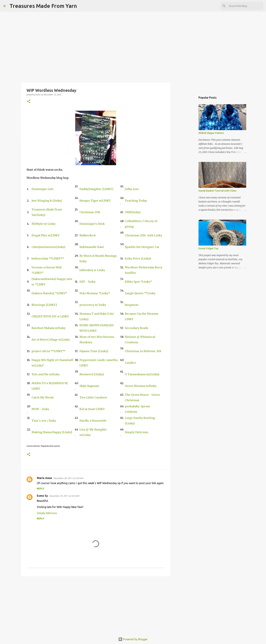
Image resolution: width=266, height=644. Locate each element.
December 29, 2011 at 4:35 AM (64, 496)
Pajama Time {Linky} (94, 351)
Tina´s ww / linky (44, 421)
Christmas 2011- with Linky (143, 235)
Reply (41, 489)
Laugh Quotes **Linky (140, 293)
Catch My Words (43, 397)
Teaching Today (136, 201)
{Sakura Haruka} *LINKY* (49, 293)
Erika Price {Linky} (138, 258)
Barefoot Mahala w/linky (49, 328)
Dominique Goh (42, 189)
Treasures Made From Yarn (43, 6)
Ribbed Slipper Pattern (211, 133)
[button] (29, 102)
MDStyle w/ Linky (44, 224)
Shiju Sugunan (89, 386)
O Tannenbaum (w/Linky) (142, 374)
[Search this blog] (245, 6)
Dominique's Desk (92, 224)
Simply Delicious (137, 432)
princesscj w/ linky (93, 305)
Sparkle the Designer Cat (142, 247)
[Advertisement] (96, 605)
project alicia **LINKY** (49, 351)
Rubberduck (88, 235)
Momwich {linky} (92, 374)
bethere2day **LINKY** (48, 258)
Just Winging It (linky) (47, 201)
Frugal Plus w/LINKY (46, 235)
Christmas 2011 (90, 212)
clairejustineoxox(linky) (48, 247)
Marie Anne (44, 478)
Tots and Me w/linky (46, 374)
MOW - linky (40, 409)
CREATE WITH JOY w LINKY (50, 316)
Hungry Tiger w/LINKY (95, 201)
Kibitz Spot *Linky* (138, 282)
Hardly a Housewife (93, 421)
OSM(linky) (133, 212)
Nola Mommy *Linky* (95, 293)
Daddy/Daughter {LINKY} (96, 189)
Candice (130, 363)
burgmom (132, 305)
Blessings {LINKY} (44, 305)
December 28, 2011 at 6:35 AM (68, 478)
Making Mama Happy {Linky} (52, 432)
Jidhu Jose (132, 189)
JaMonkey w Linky (92, 270)
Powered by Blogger (133, 639)
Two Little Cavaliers (93, 397)
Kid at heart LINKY (92, 409)
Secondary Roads (136, 328)
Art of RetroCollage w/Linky (51, 340)
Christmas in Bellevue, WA (143, 351)
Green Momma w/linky (141, 386)
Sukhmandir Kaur (92, 247)
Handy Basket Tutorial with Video (217, 191)
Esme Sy (42, 496)
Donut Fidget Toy (208, 248)
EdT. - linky (87, 282)
